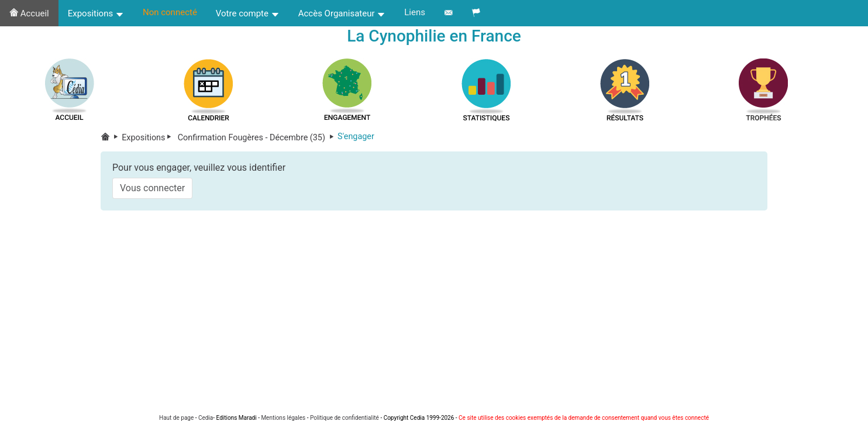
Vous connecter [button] (152, 188)
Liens (415, 12)
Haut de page (176, 418)
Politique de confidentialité (345, 418)
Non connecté (170, 12)
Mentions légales (283, 418)
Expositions (96, 13)
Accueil (29, 13)
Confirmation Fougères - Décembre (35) (256, 138)
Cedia (206, 418)
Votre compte (248, 13)
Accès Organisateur (342, 13)
